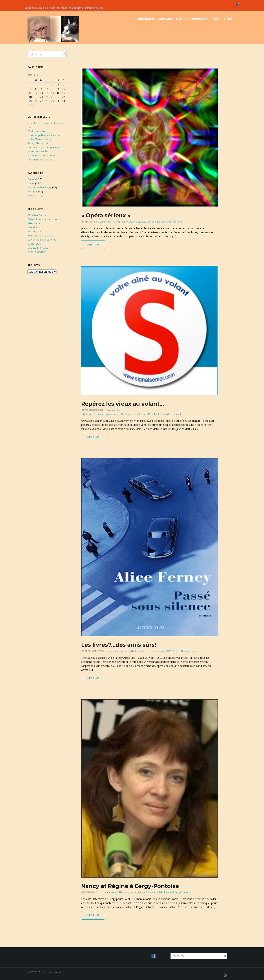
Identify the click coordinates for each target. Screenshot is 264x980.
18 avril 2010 (89, 892)
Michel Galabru (156, 414)
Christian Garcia (37, 215)
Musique (33, 191)
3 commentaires (106, 222)
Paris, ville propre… (39, 143)
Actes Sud (145, 222)
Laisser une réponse (117, 651)
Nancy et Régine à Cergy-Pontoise (130, 886)
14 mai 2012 (88, 222)
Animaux (165, 19)
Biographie (147, 19)
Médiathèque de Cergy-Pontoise (174, 892)
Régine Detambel (130, 222)
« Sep (31, 105)
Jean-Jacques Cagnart (40, 235)
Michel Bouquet (173, 414)
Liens (228, 19)
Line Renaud (141, 414)
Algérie (191, 651)
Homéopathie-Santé (40, 187)
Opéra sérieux (174, 222)
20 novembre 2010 (92, 410)
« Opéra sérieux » (106, 215)
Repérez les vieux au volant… (123, 404)
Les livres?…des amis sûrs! (119, 645)
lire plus (93, 245)
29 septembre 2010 (93, 651)
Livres (216, 19)
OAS (169, 651)
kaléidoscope (159, 222)
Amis (179, 19)
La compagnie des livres (42, 239)
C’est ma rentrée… (38, 131)
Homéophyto (35, 231)
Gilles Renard (126, 414)
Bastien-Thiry (179, 651)
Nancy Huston (130, 892)
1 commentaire (108, 892)
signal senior (112, 414)
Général (32, 179)
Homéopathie (197, 19)
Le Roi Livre (34, 244)
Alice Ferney (160, 651)
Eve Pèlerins (35, 227)
